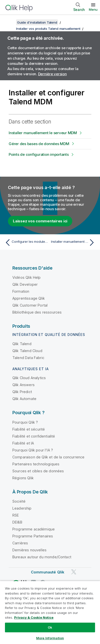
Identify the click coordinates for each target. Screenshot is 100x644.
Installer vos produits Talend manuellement (48, 29)
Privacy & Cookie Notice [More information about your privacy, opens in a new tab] (34, 617)
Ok (50, 627)
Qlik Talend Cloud (27, 351)
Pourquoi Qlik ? (25, 422)
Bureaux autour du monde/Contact (42, 557)
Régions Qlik (23, 478)
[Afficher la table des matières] (10, 22)
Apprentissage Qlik (29, 298)
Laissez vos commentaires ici (40, 221)
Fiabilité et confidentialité (34, 436)
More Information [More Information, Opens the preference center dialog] (50, 638)
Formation (21, 291)
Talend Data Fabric (28, 358)
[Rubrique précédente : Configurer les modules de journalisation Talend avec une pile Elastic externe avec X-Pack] (26, 242)
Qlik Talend (22, 344)
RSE (16, 515)
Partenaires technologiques (36, 464)
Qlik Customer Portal (30, 305)
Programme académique (34, 529)
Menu (93, 9)
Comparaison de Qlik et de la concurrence (48, 457)
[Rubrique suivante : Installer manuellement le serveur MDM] (74, 242)
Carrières (20, 543)
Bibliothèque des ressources (37, 312)
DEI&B (17, 522)
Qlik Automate (24, 399)
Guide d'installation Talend (37, 22)
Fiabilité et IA (23, 443)
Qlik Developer (25, 284)
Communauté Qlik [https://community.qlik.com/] (48, 572)
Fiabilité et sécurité (29, 429)
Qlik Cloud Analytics (29, 378)
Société (19, 501)
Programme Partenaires (33, 536)
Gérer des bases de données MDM (39, 144)
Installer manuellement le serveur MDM (43, 133)
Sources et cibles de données (38, 471)
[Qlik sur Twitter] (74, 572)
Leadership (22, 508)
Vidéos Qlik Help (27, 277)
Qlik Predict (22, 392)
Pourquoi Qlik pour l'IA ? (33, 450)
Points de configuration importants (39, 154)
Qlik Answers (24, 385)
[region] (50, 612)
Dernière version (52, 74)
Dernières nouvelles (29, 550)
